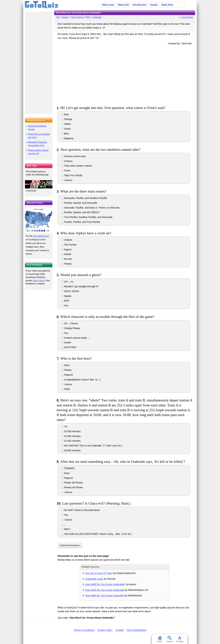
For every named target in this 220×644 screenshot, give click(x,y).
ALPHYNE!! (69, 347)
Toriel (65, 389)
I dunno (67, 384)
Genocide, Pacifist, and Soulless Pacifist (84, 198)
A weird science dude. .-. (76, 338)
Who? (66, 529)
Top (58, 17)
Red (65, 114)
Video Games (77, 17)
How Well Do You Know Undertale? (105, 584)
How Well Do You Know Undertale (105, 590)
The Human (69, 245)
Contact (119, 630)
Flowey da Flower (72, 487)
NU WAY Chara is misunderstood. (81, 510)
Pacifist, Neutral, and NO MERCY (81, 212)
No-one (67, 259)
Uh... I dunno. (70, 323)
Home (160, 639)
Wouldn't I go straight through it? (80, 286)
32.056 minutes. (71, 436)
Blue (65, 134)
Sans (65, 365)
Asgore (66, 249)
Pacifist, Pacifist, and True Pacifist (81, 222)
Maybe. (67, 296)
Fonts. (66, 171)
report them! (39, 280)
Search (170, 639)
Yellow (66, 124)
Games (65, 17)
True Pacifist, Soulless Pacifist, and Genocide (87, 217)
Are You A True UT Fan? (99, 573)
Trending (180, 639)
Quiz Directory (140, 5)
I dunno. (67, 180)
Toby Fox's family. (72, 175)
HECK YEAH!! (70, 291)
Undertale (97, 17)
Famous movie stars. (74, 156)
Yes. (65, 515)
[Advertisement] (125, 75)
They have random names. (77, 166)
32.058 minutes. (71, 431)
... (64, 525)
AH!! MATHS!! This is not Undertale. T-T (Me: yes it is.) (92, 446)
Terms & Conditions (84, 630)
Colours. (67, 161)
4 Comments (187, 17)
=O (64, 427)
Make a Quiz (108, 5)
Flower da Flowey (72, 483)
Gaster (66, 254)
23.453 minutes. (71, 441)
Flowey (66, 264)
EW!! (65, 301)
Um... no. (68, 282)
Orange (67, 119)
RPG (88, 17)
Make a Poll (123, 5)
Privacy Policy (105, 630)
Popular (154, 5)
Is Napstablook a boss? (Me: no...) (81, 380)
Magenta (67, 138)
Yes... (66, 305)
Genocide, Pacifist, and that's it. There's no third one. (91, 208)
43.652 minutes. (71, 450)
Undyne (67, 240)
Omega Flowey (71, 328)
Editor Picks (167, 5)
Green (66, 129)
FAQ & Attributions (136, 630)
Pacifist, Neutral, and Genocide (79, 203)
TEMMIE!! (68, 468)
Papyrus (67, 375)
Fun (65, 333)
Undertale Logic (94, 579)
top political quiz (41, 236)
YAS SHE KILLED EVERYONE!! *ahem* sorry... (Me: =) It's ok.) (96, 534)
